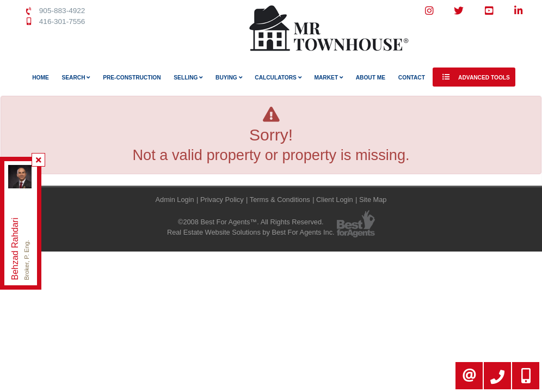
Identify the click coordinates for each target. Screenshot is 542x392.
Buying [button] (229, 78)
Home (41, 78)
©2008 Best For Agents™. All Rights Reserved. (251, 222)
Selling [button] (188, 78)
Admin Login (175, 200)
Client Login (335, 200)
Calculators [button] (278, 78)
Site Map (373, 200)
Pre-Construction (132, 78)
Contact (412, 78)
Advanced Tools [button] (474, 77)
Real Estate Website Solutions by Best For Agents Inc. (251, 232)
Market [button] (329, 78)
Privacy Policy (222, 200)
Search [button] (76, 78)
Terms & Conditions (280, 200)
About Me (371, 78)
